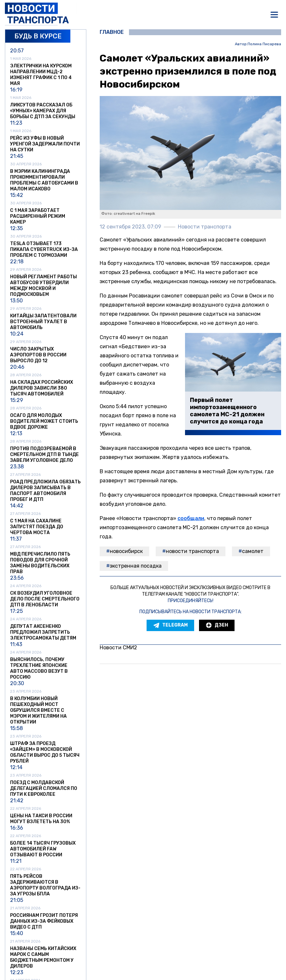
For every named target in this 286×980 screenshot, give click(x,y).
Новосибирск (126, 551)
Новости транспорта (192, 551)
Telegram (170, 625)
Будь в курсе (38, 36)
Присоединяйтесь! (191, 601)
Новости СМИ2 (118, 648)
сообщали (191, 518)
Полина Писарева (264, 44)
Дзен (217, 625)
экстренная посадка (136, 566)
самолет (253, 551)
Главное (112, 32)
